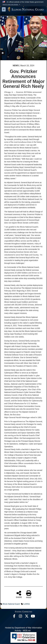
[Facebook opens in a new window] (14, 617)
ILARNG (27, 604)
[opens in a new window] (27, 617)
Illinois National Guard (11, 604)
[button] (12, 4)
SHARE (19, 594)
